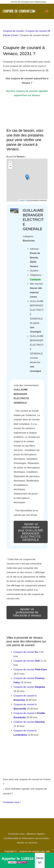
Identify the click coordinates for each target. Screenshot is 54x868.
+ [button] (10, 163)
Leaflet (22, 200)
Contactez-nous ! (12, 802)
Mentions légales (36, 834)
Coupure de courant (13, 31)
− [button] (10, 167)
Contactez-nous (16, 834)
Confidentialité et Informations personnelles (26, 838)
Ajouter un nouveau (27, 843)
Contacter (35, 279)
